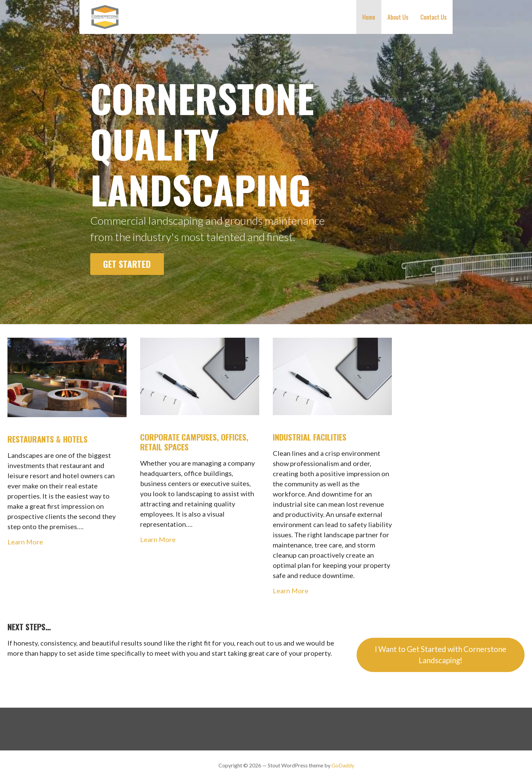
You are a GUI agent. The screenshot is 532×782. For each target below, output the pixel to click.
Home (369, 17)
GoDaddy (343, 765)
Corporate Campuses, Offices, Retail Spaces (194, 442)
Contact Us (433, 17)
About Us (398, 17)
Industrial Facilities (310, 437)
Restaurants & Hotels (47, 439)
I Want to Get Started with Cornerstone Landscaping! (441, 655)
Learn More (25, 542)
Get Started (127, 264)
